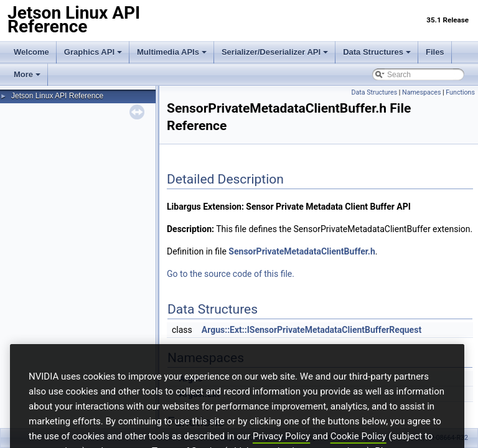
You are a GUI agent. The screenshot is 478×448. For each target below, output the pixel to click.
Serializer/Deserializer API (275, 52)
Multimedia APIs (172, 52)
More (27, 74)
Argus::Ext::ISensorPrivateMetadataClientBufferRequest (312, 330)
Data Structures (377, 52)
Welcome (31, 52)
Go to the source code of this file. (231, 274)
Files (435, 52)
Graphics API (93, 52)
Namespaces (421, 92)
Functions (460, 92)
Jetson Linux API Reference (57, 96)
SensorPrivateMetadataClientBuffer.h (302, 251)
